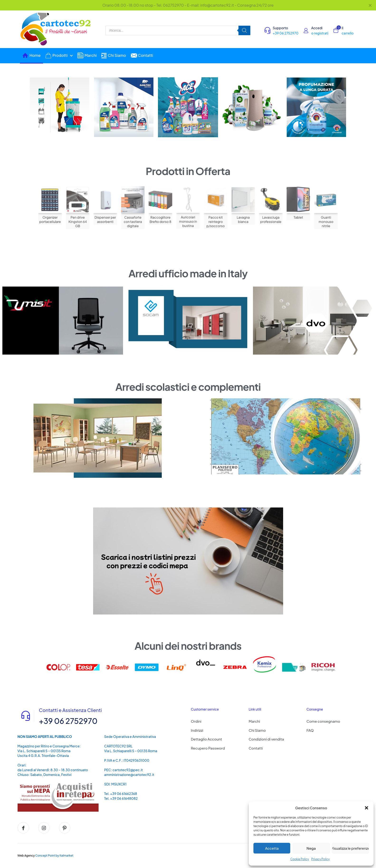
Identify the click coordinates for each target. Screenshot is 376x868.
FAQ (310, 730)
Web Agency (26, 856)
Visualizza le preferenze (350, 848)
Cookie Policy (300, 859)
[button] (366, 808)
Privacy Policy (320, 859)
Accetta (272, 848)
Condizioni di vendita (266, 739)
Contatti (256, 748)
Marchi (254, 721)
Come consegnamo (323, 721)
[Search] (244, 30)
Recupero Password (208, 748)
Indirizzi (197, 730)
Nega (311, 848)
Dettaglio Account (207, 739)
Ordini (196, 721)
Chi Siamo (257, 730)
